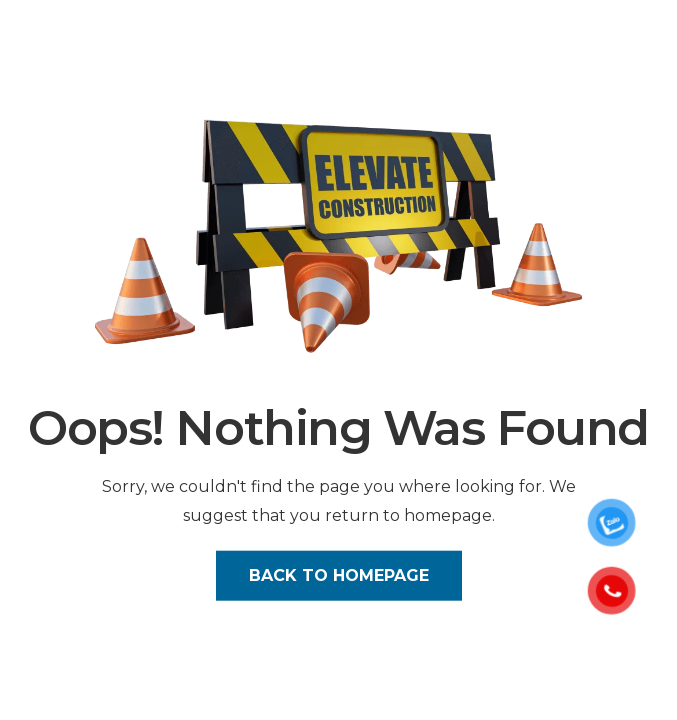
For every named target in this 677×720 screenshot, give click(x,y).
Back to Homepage (339, 574)
